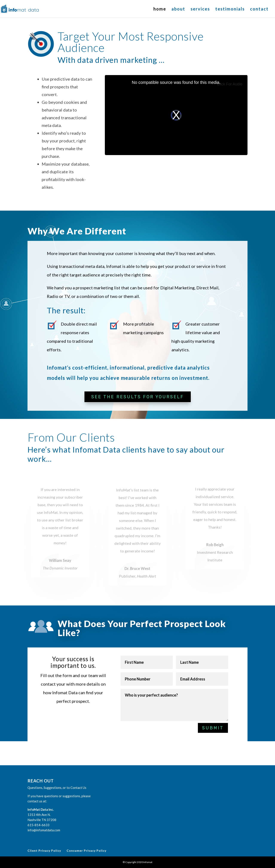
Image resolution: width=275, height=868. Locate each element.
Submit (213, 722)
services (200, 9)
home (160, 9)
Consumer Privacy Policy (86, 851)
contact (259, 9)
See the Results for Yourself (138, 397)
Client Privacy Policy (44, 851)
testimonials (230, 9)
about (178, 9)
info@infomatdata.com (44, 830)
